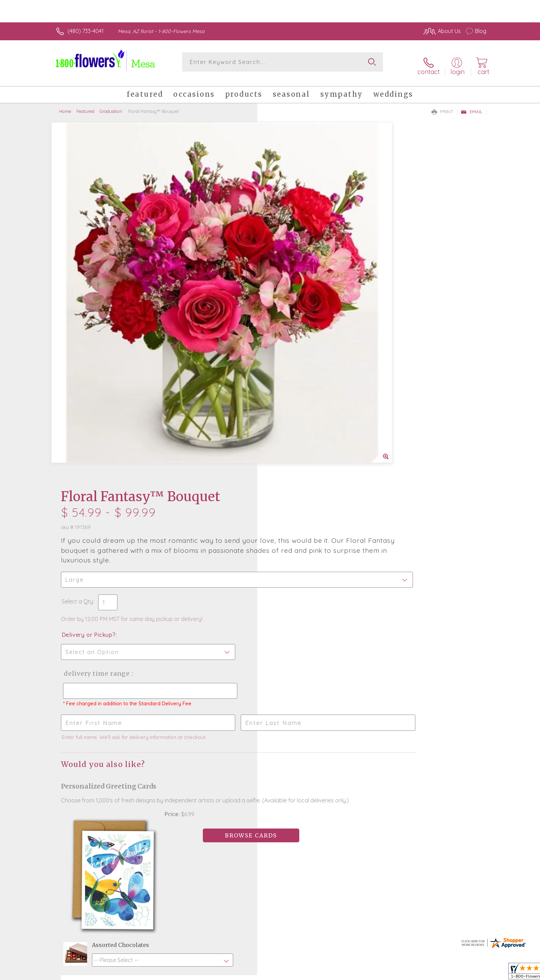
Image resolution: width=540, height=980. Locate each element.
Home (65, 105)
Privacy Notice (376, 973)
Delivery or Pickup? (298, 271)
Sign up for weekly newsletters (356, 725)
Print (443, 105)
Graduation (111, 105)
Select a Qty (286, 238)
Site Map (468, 973)
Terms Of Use (335, 973)
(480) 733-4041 (86, 31)
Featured (85, 105)
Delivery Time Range (305, 310)
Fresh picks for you (210, 729)
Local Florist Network (425, 973)
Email (472, 105)
